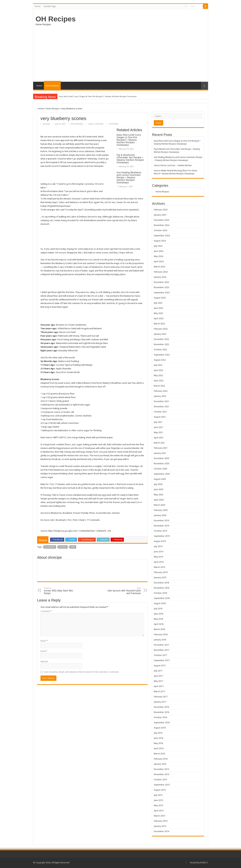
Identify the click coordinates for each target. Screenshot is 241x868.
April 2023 (159, 318)
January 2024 (160, 277)
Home (38, 6)
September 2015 (162, 785)
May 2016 (158, 743)
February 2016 (161, 759)
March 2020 (159, 505)
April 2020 (159, 500)
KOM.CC (204, 863)
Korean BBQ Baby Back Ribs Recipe (61, 591)
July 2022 (158, 365)
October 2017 (160, 655)
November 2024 (162, 225)
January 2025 (160, 215)
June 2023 (158, 308)
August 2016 (160, 728)
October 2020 (160, 469)
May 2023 (158, 313)
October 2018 (160, 593)
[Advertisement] (121, 53)
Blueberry (50, 547)
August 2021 (160, 417)
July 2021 (158, 422)
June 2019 (158, 552)
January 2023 (160, 334)
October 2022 (160, 350)
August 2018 (160, 603)
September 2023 (162, 293)
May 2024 (158, 256)
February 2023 (161, 329)
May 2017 (158, 681)
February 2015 (161, 821)
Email (44, 651)
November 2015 (162, 774)
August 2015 (160, 790)
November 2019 (162, 526)
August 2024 (160, 241)
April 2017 (159, 686)
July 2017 (158, 671)
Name (44, 641)
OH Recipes (56, 19)
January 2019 (160, 577)
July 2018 (158, 609)
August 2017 (160, 666)
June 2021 (158, 427)
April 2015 (159, 811)
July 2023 (158, 303)
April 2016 (159, 748)
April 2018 (159, 624)
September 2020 (162, 474)
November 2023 (162, 287)
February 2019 (161, 572)
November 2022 (162, 344)
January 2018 (160, 640)
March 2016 (159, 754)
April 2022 (159, 381)
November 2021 (162, 407)
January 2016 (160, 764)
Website (44, 662)
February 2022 (161, 391)
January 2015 (160, 826)
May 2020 (158, 495)
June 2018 (158, 614)
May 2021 (158, 432)
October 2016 (160, 717)
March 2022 (159, 386)
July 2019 (158, 546)
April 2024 (159, 261)
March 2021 (159, 443)
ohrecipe (46, 124)
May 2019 (158, 557)
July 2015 (158, 795)
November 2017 (162, 650)
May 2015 (158, 805)
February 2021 (161, 448)
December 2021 (161, 401)
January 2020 (160, 515)
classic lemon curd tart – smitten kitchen (173, 165)
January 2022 (160, 396)
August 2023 (160, 298)
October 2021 (160, 412)
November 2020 (162, 463)
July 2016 (158, 733)
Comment (46, 611)
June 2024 (158, 251)
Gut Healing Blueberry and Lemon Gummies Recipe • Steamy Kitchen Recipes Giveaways (129, 177)
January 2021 (160, 453)
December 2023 (161, 282)
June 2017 (158, 676)
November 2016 (162, 712)
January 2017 (160, 702)
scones (63, 547)
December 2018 (161, 583)
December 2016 (161, 707)
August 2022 (160, 360)
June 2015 (158, 800)
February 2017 (161, 697)
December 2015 (161, 769)
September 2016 (162, 723)
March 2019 (159, 567)
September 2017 (162, 660)
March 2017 (159, 691)
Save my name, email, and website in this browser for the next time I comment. (81, 672)
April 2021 (159, 438)
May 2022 (158, 375)
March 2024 (159, 267)
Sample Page (50, 6)
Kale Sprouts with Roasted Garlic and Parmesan (124, 591)
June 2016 (158, 738)
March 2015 (159, 816)
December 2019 (161, 520)
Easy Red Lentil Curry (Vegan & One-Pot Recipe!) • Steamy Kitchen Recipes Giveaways (98, 96)
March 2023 (159, 324)
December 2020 (161, 458)
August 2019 (160, 541)
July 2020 (158, 484)
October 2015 (160, 780)
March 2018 (159, 629)
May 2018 (158, 619)
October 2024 (160, 230)
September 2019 (162, 536)
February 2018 (161, 634)
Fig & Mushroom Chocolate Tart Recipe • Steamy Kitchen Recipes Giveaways (130, 159)
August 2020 (160, 479)
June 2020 (158, 489)
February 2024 (161, 272)
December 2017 (161, 645)
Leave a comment (96, 124)
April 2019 (159, 562)
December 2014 (161, 831)
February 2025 (161, 210)
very (73, 547)
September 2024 (162, 236)
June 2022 (158, 370)
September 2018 (162, 598)
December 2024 (161, 220)
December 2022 (161, 339)
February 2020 (161, 510)
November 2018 (162, 588)
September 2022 (162, 355)
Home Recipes (52, 86)
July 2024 (158, 246)
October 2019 (160, 531)
